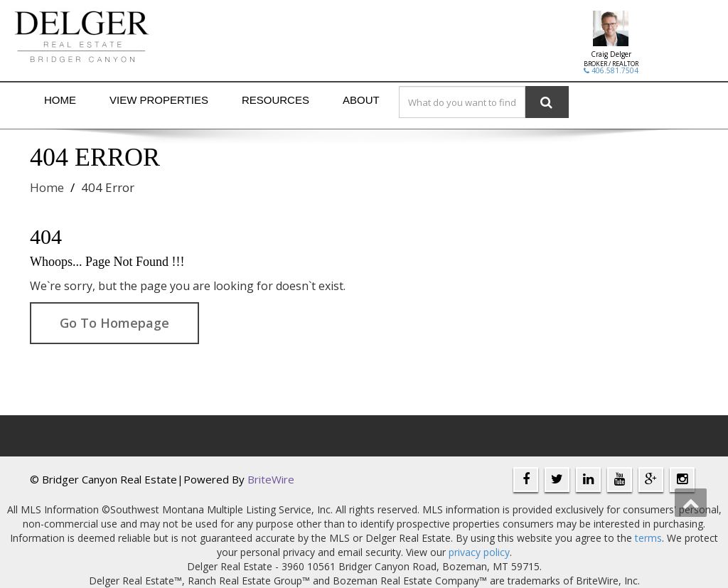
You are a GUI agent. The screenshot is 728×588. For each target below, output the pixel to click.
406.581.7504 (611, 70)
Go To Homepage (114, 323)
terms (648, 538)
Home (60, 100)
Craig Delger (611, 54)
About (361, 100)
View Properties (159, 100)
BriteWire (271, 479)
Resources (275, 100)
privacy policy (479, 552)
